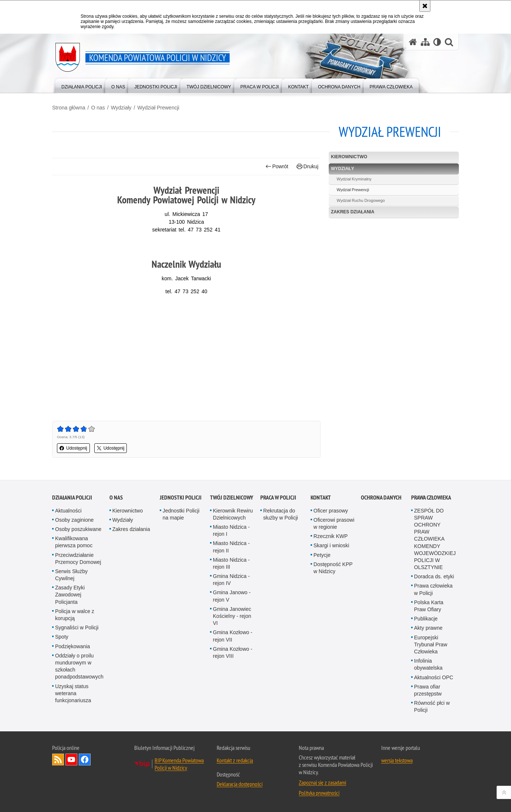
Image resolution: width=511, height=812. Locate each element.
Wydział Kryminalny (354, 179)
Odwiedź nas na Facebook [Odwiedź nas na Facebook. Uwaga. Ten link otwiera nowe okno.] (85, 759)
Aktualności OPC (434, 677)
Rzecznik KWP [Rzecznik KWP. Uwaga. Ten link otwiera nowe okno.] (331, 536)
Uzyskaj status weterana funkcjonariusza (73, 693)
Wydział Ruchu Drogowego (361, 200)
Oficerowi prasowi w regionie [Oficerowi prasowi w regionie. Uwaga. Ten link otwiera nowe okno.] (334, 523)
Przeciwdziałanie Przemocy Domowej (78, 559)
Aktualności (68, 511)
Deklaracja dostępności (240, 784)
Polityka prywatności (319, 793)
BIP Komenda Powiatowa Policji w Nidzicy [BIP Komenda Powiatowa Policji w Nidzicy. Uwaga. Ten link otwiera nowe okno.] (179, 764)
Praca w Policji (278, 498)
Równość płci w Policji (432, 706)
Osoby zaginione (74, 520)
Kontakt (321, 498)
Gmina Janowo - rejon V (232, 596)
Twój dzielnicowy (232, 498)
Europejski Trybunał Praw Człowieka (431, 644)
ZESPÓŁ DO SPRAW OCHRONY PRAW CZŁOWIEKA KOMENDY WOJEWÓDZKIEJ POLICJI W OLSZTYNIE (435, 539)
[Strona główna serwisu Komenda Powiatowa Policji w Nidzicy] (413, 42)
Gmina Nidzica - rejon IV (231, 580)
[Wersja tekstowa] (437, 42)
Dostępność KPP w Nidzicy (333, 568)
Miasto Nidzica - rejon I (231, 530)
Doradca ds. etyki (434, 576)
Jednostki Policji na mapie (181, 514)
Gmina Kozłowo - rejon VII (233, 636)
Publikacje (426, 619)
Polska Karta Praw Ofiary (429, 606)
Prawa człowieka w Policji (433, 589)
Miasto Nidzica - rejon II (231, 547)
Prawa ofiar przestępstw (428, 690)
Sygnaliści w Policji (77, 627)
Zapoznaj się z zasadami (322, 782)
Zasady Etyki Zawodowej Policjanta (70, 595)
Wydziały (121, 108)
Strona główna (69, 108)
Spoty (62, 637)
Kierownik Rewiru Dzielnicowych (233, 514)
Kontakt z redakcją (235, 760)
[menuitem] (82, 85)
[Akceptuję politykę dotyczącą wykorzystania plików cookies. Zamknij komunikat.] (425, 6)
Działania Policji (72, 498)
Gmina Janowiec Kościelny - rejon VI (232, 616)
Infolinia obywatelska (428, 664)
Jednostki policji (181, 498)
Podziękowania (72, 646)
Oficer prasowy (331, 511)
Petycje (322, 555)
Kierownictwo (349, 157)
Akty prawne (428, 628)
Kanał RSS (58, 759)
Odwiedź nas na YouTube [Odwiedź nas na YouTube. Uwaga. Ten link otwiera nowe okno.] (71, 759)
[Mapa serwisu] (425, 42)
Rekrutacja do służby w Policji (281, 514)
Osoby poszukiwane (78, 529)
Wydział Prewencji (158, 108)
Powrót (277, 167)
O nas (98, 108)
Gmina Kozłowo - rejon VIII (233, 652)
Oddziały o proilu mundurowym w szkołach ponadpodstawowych (79, 666)
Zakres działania (353, 212)
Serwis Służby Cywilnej (71, 575)
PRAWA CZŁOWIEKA (431, 498)
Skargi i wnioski (331, 545)
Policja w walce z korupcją (75, 615)
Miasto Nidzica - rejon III (231, 563)
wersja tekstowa (397, 760)
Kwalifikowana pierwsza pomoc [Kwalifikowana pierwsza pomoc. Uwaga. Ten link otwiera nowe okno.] (74, 542)
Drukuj (307, 167)
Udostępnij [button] (73, 448)
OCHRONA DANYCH (381, 498)
